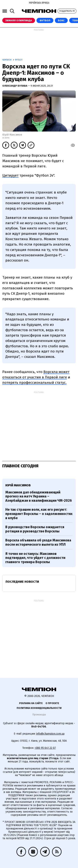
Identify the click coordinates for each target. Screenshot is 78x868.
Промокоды (39, 715)
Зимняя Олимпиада (19, 20)
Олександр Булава (15, 86)
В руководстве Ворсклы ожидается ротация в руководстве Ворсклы (35, 529)
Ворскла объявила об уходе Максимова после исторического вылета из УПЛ (38, 542)
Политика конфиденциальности (39, 708)
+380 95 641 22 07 (45, 748)
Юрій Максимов (18, 485)
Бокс (61, 20)
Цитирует (10, 175)
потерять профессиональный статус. (34, 383)
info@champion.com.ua (50, 734)
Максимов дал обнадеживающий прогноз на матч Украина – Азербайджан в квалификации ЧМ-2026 (39, 496)
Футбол (45, 20)
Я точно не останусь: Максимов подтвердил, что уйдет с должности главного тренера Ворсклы (35, 558)
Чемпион (7, 60)
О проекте (52, 703)
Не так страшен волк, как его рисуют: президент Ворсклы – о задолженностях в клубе (39, 514)
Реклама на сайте (31, 703)
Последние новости (22, 582)
